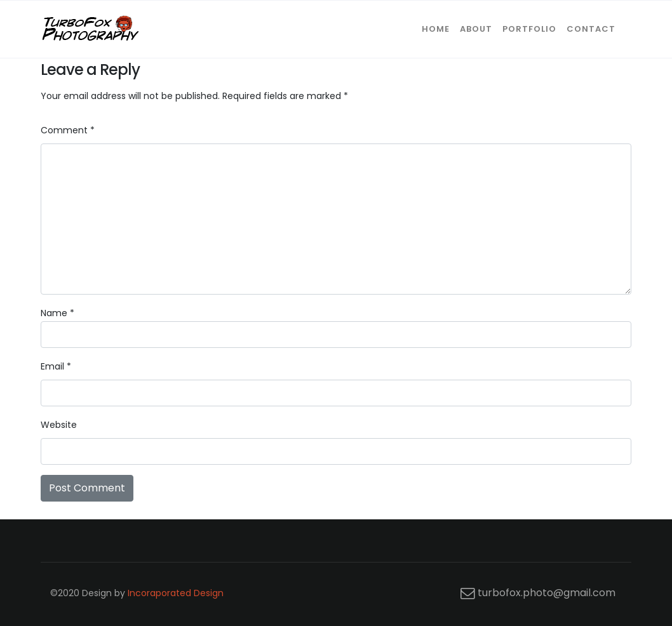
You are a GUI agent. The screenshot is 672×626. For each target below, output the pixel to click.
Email (56, 366)
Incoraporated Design (176, 593)
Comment (68, 130)
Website (59, 425)
